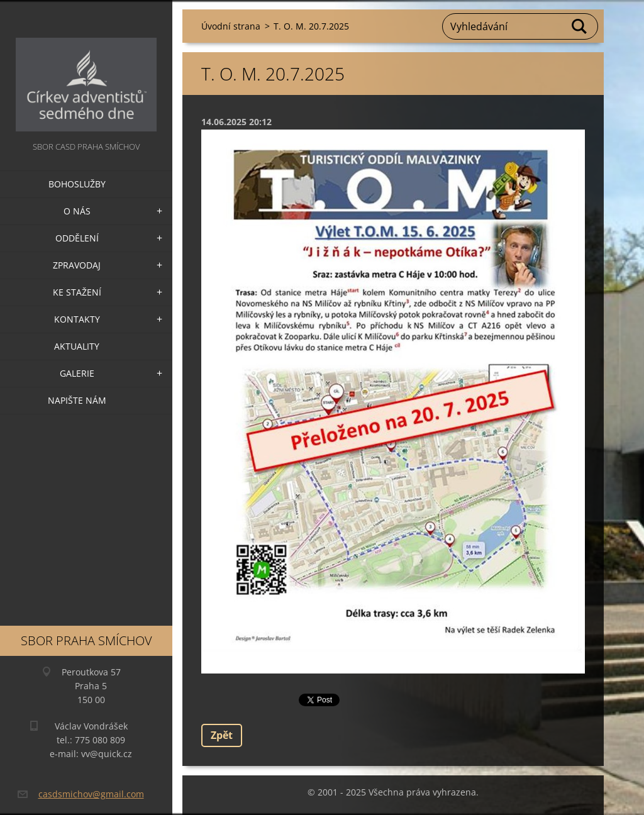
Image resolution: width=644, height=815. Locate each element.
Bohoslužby (77, 184)
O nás (77, 211)
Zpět (222, 735)
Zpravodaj (77, 265)
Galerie (77, 373)
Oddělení (77, 238)
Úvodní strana (231, 26)
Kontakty (77, 319)
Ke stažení (77, 292)
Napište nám (77, 400)
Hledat (580, 26)
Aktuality (77, 346)
